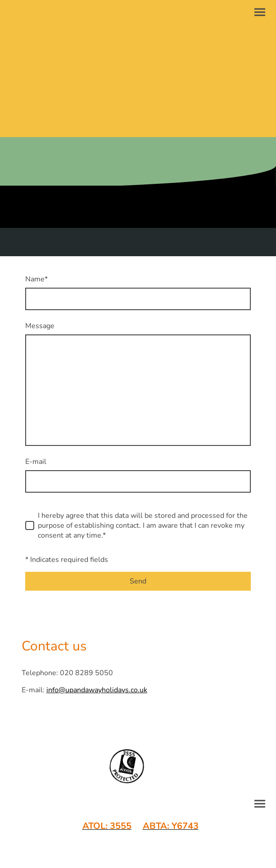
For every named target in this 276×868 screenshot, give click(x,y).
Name (36, 279)
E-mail (36, 462)
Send (138, 581)
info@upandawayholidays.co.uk (97, 690)
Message (40, 326)
